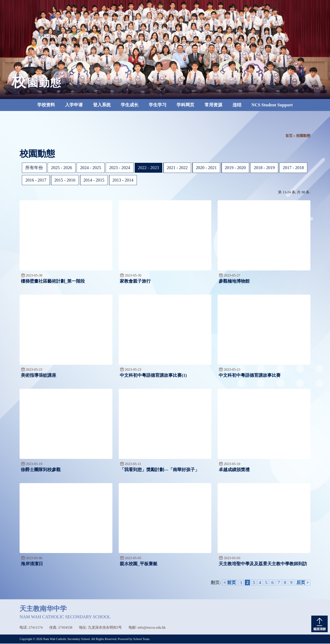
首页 (289, 136)
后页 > (303, 583)
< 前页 (230, 583)
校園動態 (303, 136)
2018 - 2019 (268, 168)
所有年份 (34, 168)
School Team (141, 639)
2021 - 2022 (180, 168)
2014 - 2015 (125, 180)
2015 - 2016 (95, 180)
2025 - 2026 (62, 168)
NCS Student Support (272, 105)
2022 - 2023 (150, 168)
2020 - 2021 (209, 168)
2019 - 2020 (239, 168)
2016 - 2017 (66, 180)
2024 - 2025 (92, 168)
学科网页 (185, 105)
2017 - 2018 (36, 180)
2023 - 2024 (121, 168)
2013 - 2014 (154, 180)
